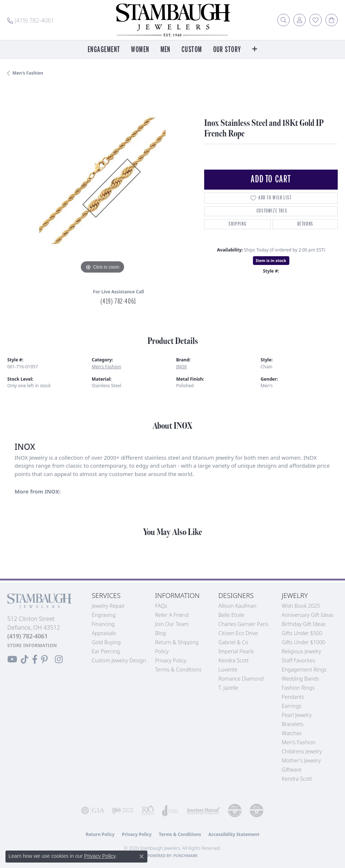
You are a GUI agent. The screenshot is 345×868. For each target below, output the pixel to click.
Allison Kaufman (237, 606)
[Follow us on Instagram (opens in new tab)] (59, 659)
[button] (283, 20)
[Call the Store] (27, 636)
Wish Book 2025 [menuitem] (301, 606)
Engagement (104, 50)
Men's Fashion (28, 73)
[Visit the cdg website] (235, 810)
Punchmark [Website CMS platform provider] (186, 856)
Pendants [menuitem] (293, 697)
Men (166, 50)
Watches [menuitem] (292, 733)
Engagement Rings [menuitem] (304, 669)
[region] (102, 181)
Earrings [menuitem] (292, 706)
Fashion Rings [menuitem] (298, 688)
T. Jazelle (228, 688)
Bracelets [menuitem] (293, 724)
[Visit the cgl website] (257, 810)
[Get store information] (32, 645)
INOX (182, 367)
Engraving (104, 615)
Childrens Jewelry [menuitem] (302, 751)
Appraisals (104, 633)
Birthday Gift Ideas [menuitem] (304, 624)
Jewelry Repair (108, 606)
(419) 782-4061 (118, 301)
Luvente (228, 669)
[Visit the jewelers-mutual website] (203, 810)
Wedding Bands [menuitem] (300, 679)
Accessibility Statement (234, 834)
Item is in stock (271, 260)
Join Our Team (172, 624)
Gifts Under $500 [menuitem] (302, 633)
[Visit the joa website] (171, 810)
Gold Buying (106, 642)
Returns (305, 224)
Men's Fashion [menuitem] (298, 742)
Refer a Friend (172, 615)
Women (140, 50)
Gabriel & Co (233, 642)
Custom (192, 50)
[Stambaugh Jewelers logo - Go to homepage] (172, 20)
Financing (103, 624)
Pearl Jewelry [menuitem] (297, 715)
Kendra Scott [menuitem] (297, 779)
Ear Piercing (106, 651)
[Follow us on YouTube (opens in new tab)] (12, 659)
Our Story (227, 50)
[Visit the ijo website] (123, 810)
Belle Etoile (231, 615)
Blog (160, 633)
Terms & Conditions (178, 669)
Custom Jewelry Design (119, 660)
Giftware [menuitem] (292, 770)
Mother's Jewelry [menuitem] (301, 760)
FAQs (161, 606)
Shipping (237, 224)
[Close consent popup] (142, 856)
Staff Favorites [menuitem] (298, 660)
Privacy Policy (171, 660)
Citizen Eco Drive (238, 633)
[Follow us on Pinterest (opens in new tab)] (44, 659)
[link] (31, 20)
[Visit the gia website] (93, 810)
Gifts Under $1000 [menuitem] (304, 642)
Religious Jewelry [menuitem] (301, 651)
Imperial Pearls (236, 651)
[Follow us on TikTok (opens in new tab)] (25, 659)
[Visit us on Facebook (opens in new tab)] (35, 659)
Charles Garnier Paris (243, 624)
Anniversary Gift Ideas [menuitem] (308, 615)
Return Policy (100, 834)
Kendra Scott (233, 660)
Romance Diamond (241, 679)
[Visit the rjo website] (148, 810)
